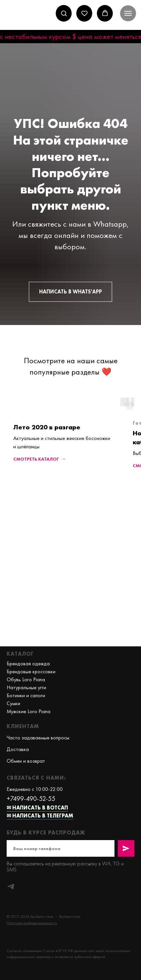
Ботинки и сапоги (26, 695)
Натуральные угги (26, 687)
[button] (64, 13)
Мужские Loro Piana (29, 711)
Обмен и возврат (26, 761)
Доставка (18, 749)
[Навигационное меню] (128, 13)
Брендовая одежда (28, 663)
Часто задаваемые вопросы (38, 738)
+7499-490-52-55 (31, 799)
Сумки (13, 703)
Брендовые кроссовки (31, 671)
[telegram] (11, 886)
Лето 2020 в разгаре (47, 427)
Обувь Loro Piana (26, 679)
